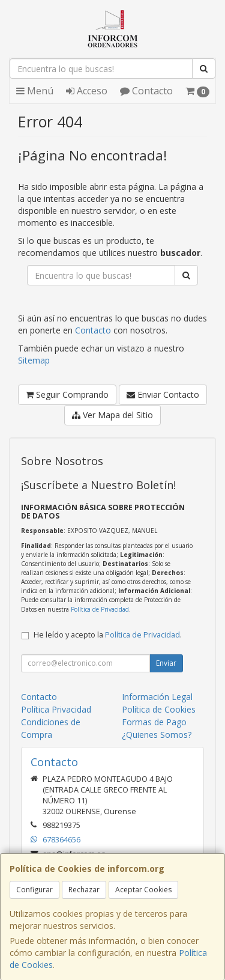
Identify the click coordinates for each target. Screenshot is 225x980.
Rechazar (84, 890)
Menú (35, 91)
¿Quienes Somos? (157, 735)
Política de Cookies (159, 709)
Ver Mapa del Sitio (112, 415)
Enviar (166, 663)
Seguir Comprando (67, 394)
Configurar (34, 890)
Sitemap (34, 360)
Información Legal (157, 697)
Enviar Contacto (163, 394)
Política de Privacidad (100, 609)
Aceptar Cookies (143, 890)
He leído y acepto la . (108, 635)
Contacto (146, 91)
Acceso (87, 91)
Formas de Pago (154, 722)
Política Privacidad (56, 709)
